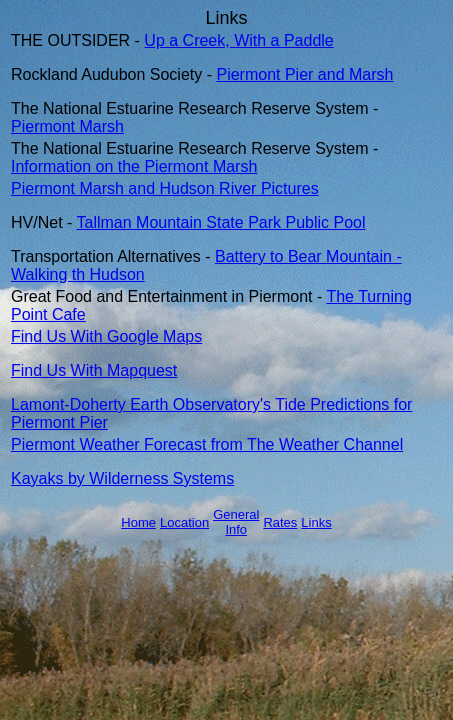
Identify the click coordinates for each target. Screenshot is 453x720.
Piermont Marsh (67, 126)
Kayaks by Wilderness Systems (122, 478)
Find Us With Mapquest (94, 370)
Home (138, 522)
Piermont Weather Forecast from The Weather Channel (207, 444)
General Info (236, 522)
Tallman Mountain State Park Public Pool (221, 222)
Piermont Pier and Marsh (304, 74)
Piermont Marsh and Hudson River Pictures (165, 188)
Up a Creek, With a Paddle (238, 40)
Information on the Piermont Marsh (134, 166)
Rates (280, 522)
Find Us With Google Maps (106, 336)
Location (184, 522)
